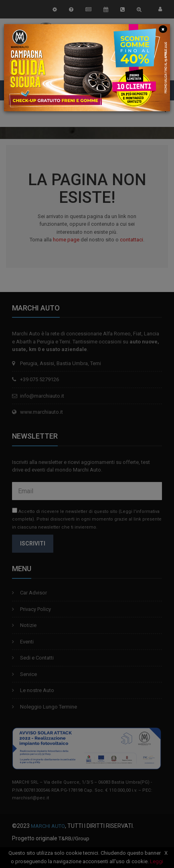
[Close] (163, 29)
